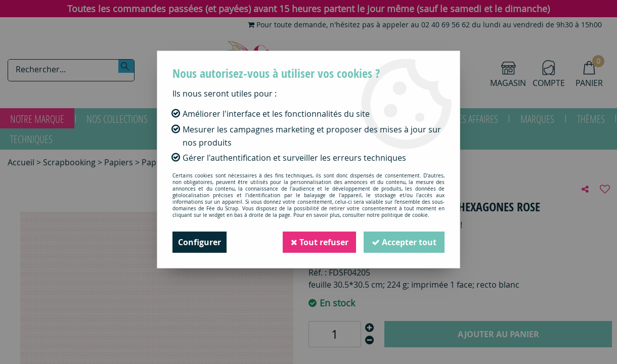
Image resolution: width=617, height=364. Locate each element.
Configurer (200, 242)
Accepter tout (404, 242)
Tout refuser (319, 242)
